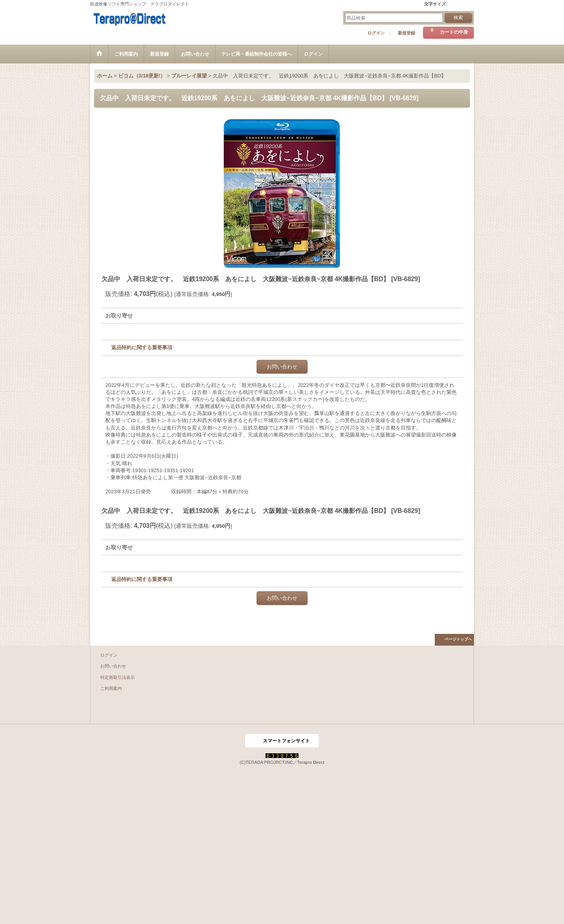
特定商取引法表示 (117, 677)
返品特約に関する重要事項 (142, 347)
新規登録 (407, 33)
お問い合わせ (282, 367)
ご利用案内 (111, 688)
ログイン (376, 33)
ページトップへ (458, 639)
